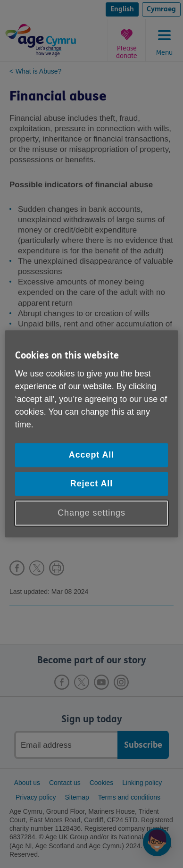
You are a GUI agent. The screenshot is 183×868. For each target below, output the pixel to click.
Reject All (91, 484)
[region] (92, 434)
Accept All (91, 455)
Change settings (91, 513)
